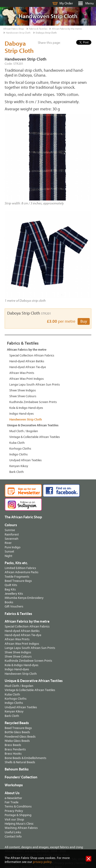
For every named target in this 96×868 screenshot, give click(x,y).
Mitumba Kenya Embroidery (24, 598)
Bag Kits (10, 589)
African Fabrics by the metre (67, 29)
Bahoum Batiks (17, 769)
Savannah (12, 539)
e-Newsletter (13, 798)
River (8, 543)
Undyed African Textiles (26, 460)
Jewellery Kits (14, 594)
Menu (89, 3)
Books (9, 602)
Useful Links (13, 832)
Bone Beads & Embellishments (26, 758)
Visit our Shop (14, 819)
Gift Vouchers (14, 606)
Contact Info (13, 836)
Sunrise (10, 530)
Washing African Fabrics (21, 828)
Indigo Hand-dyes (22, 414)
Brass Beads (13, 745)
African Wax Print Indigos (27, 379)
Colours (11, 525)
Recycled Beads (17, 723)
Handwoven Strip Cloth (18, 33)
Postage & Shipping (18, 815)
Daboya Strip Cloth (46, 33)
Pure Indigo (13, 547)
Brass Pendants (15, 749)
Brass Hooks (13, 754)
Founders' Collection (21, 777)
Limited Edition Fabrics (20, 568)
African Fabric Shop (14, 29)
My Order (66, 3)
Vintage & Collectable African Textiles (35, 437)
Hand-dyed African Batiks (27, 361)
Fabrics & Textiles (38, 29)
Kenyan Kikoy (19, 466)
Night (9, 556)
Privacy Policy (14, 811)
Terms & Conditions (18, 806)
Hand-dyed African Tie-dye (28, 367)
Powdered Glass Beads (20, 737)
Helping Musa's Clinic (19, 824)
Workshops (14, 785)
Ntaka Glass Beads (17, 741)
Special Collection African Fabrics (32, 355)
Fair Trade (12, 802)
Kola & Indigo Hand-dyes (26, 408)
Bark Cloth (17, 472)
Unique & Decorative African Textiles (33, 425)
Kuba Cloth (17, 443)
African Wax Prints (22, 373)
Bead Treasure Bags (18, 581)
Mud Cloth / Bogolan (24, 431)
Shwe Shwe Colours (23, 396)
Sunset (9, 551)
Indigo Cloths (19, 454)
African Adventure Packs (22, 572)
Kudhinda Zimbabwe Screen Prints (33, 402)
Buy (84, 321)
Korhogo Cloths (20, 449)
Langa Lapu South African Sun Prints (35, 385)
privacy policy (42, 862)
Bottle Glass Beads (17, 732)
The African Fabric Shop (23, 517)
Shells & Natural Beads (20, 762)
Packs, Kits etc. (16, 563)
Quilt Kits (11, 585)
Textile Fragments (17, 577)
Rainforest (12, 534)
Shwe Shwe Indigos (23, 390)
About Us (12, 793)
